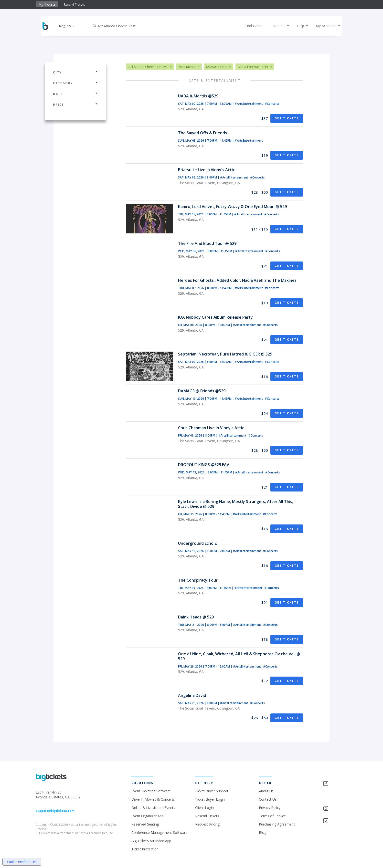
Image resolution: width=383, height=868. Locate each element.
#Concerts (272, 104)
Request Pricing (207, 824)
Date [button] (75, 94)
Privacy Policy (270, 808)
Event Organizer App (148, 816)
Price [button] (75, 105)
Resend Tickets (74, 5)
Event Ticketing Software (151, 791)
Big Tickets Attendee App (151, 841)
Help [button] (300, 26)
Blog (263, 832)
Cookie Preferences (22, 862)
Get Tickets (287, 118)
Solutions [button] (277, 26)
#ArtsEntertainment (249, 104)
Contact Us (268, 799)
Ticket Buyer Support (212, 791)
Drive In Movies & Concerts (153, 799)
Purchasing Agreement (277, 824)
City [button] (75, 72)
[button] (70, 26)
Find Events (251, 26)
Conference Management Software (159, 832)
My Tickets (47, 4)
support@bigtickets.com (55, 811)
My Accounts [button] (325, 26)
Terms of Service (272, 816)
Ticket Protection (145, 849)
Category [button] (75, 83)
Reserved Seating (145, 824)
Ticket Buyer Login (210, 799)
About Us (266, 791)
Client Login (204, 808)
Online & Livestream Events (153, 808)
